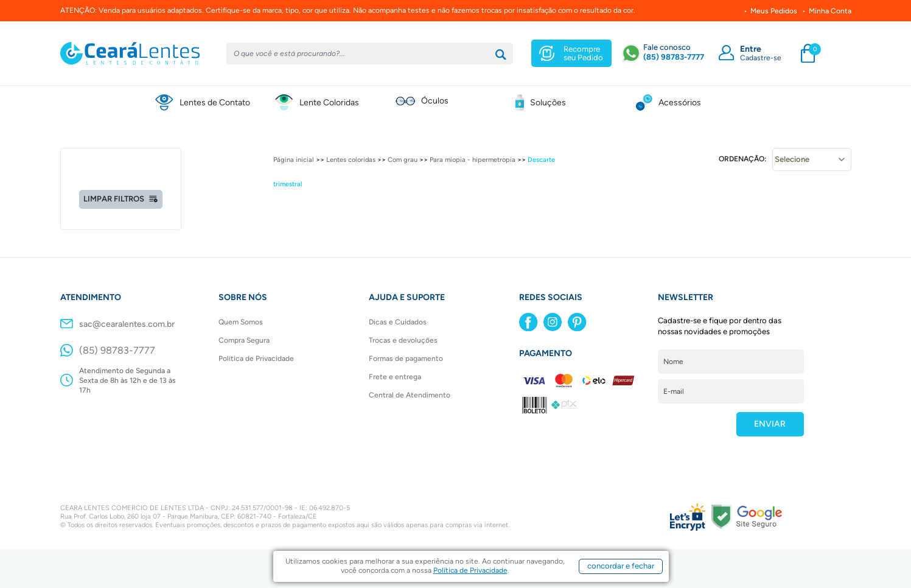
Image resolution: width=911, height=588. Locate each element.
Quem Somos (241, 322)
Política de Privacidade (256, 359)
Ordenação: (742, 159)
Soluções (548, 103)
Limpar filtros (121, 199)
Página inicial (294, 160)
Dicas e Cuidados (398, 322)
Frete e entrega (395, 377)
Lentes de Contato (215, 103)
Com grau (403, 160)
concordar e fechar (621, 566)
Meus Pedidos (774, 11)
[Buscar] (501, 55)
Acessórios (680, 103)
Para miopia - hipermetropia (473, 160)
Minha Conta (830, 11)
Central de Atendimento (410, 395)
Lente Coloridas (329, 103)
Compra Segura (244, 340)
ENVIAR (770, 424)
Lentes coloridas (351, 160)
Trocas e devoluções (403, 340)
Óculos (435, 101)
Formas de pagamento (406, 359)
